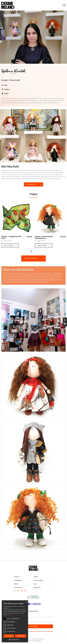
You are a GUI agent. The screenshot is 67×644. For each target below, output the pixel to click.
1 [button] (32, 251)
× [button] (26, 602)
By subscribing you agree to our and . (35, 631)
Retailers (36, 577)
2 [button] (34, 251)
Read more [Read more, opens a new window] (10, 615)
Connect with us (18, 587)
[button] (15, 640)
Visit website (31, 184)
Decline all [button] (21, 636)
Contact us (17, 577)
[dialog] (15, 621)
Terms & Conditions (35, 631)
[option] (17, 224)
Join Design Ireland (38, 580)
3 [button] (36, 251)
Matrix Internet (38, 641)
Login (35, 584)
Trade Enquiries (18, 580)
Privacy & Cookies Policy (47, 631)
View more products (31, 258)
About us (16, 584)
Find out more (8, 246)
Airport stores (37, 587)
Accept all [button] (9, 636)
